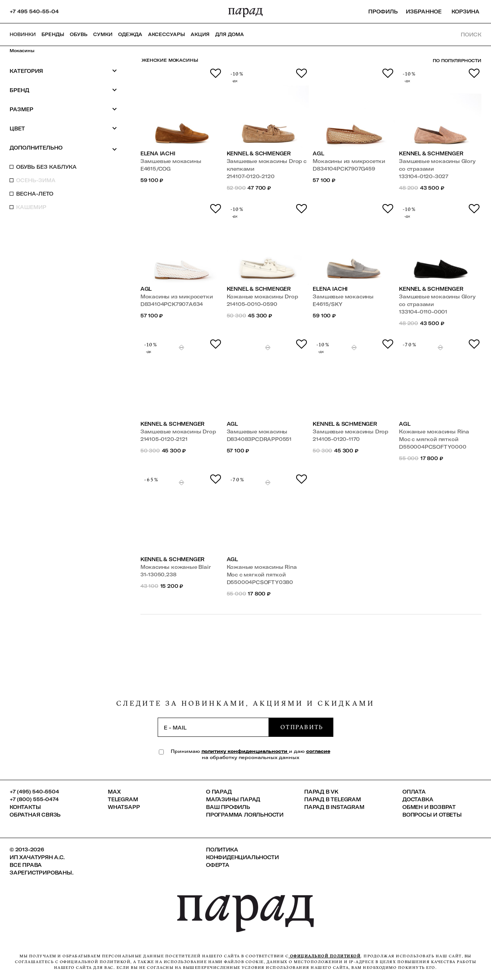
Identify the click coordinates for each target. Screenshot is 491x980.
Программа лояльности (245, 815)
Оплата (414, 792)
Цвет (63, 128)
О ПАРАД (219, 792)
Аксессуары (166, 34)
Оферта (218, 865)
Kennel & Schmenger (259, 153)
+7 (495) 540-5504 (34, 792)
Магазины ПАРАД (233, 799)
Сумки (103, 34)
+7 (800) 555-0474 (34, 799)
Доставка (418, 799)
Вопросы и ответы (432, 815)
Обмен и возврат (429, 807)
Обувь (79, 34)
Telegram (123, 799)
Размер (63, 109)
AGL (318, 153)
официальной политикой (325, 956)
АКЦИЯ (200, 34)
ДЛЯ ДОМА (230, 34)
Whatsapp (124, 807)
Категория (63, 71)
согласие (318, 751)
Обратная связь (35, 815)
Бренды (53, 34)
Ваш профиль (228, 807)
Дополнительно (63, 148)
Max (114, 792)
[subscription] (213, 727)
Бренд (63, 90)
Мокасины (22, 51)
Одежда (130, 34)
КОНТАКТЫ (25, 807)
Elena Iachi (158, 153)
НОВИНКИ (23, 34)
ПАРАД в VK (321, 792)
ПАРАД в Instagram (334, 807)
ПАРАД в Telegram (333, 799)
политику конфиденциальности (245, 751)
